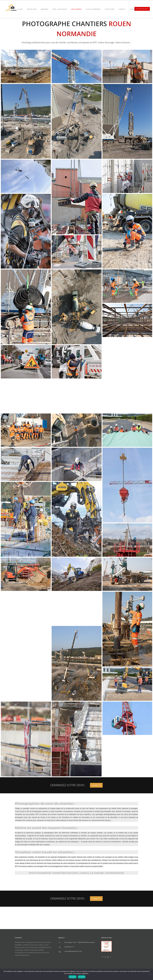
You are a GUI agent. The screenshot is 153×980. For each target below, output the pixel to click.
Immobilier (44, 9)
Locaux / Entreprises (93, 9)
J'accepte (73, 977)
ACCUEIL (20, 9)
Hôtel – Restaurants (60, 9)
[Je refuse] (150, 974)
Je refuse (82, 977)
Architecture (32, 9)
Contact (133, 9)
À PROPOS (122, 9)
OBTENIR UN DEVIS (142, 9)
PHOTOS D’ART (110, 9)
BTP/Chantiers (76, 9)
